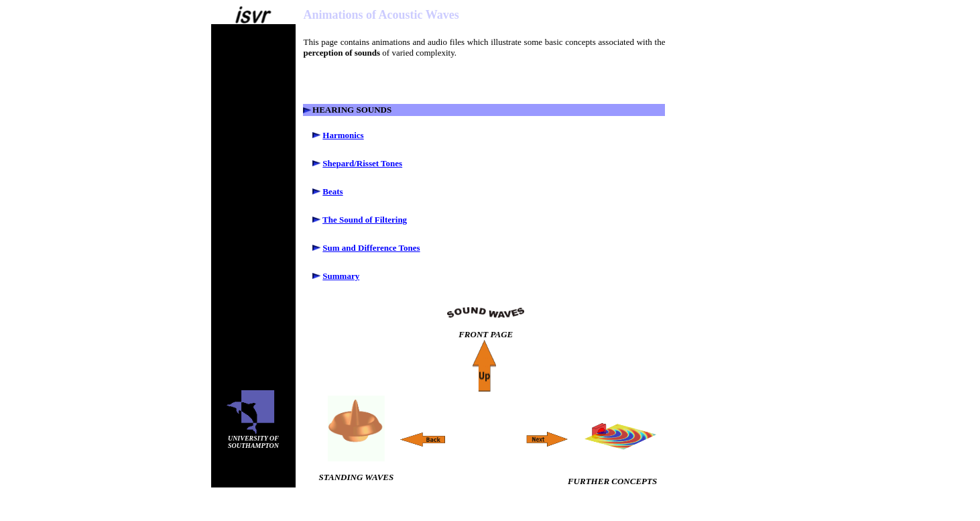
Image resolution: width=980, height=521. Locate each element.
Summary (341, 276)
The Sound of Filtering (365, 220)
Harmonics (343, 135)
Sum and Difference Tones (371, 248)
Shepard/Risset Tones (362, 163)
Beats (332, 191)
